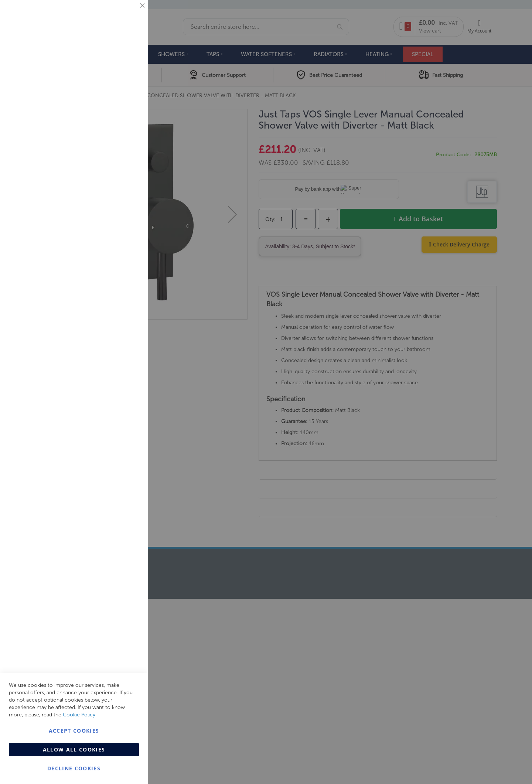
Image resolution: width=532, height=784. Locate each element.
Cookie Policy (79, 715)
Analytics (127, 186)
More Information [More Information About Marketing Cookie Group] (118, 154)
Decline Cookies (74, 768)
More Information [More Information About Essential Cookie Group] (118, 61)
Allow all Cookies (74, 749)
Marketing (127, 93)
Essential (127, 15)
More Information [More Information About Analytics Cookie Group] (118, 225)
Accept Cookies (74, 731)
